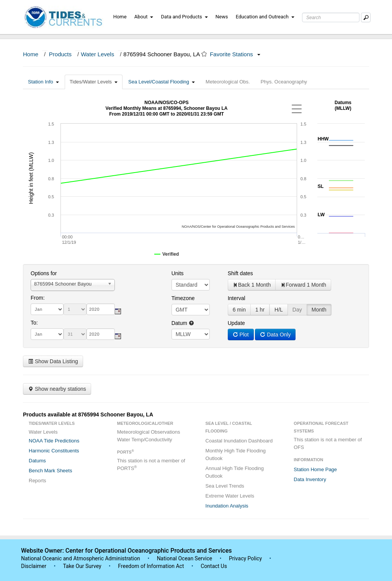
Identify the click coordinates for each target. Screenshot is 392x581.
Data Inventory (310, 479)
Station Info (43, 82)
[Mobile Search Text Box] (366, 17)
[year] (101, 309)
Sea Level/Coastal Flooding (162, 82)
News (222, 17)
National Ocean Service (185, 558)
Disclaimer (34, 566)
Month (319, 310)
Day (297, 310)
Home (120, 17)
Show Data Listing (53, 361)
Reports (38, 481)
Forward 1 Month (303, 285)
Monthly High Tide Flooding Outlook (236, 455)
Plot (241, 335)
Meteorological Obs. (228, 82)
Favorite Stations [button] (235, 54)
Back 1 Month (252, 285)
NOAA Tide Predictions (54, 441)
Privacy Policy (245, 558)
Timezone (183, 298)
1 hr (260, 310)
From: (38, 298)
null (191, 334)
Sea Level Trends (225, 486)
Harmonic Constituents (54, 451)
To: (34, 323)
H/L (279, 310)
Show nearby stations (57, 389)
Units (178, 273)
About (144, 17)
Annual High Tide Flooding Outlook (235, 472)
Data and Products (185, 17)
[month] (47, 309)
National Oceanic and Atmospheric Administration (81, 558)
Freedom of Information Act (151, 566)
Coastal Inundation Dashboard (239, 441)
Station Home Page (315, 469)
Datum (183, 323)
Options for (44, 273)
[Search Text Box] (331, 17)
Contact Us (214, 566)
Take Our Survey (83, 566)
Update (236, 323)
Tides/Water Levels (94, 82)
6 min (239, 310)
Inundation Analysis (227, 506)
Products (60, 54)
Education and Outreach (265, 17)
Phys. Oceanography (284, 82)
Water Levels (97, 54)
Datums (37, 461)
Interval (237, 298)
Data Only (275, 335)
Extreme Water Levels (230, 496)
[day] (75, 309)
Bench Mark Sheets (50, 471)
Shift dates (240, 273)
